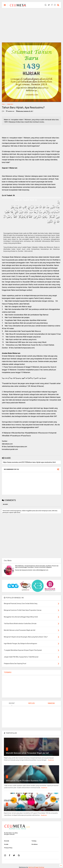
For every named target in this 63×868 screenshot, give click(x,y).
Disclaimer (35, 844)
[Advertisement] (31, 25)
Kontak (6, 844)
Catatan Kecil (10, 104)
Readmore (51, 760)
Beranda (7, 841)
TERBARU (8, 672)
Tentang (34, 841)
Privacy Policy (8, 848)
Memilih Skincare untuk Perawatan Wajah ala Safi (27, 753)
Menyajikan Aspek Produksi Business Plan (24, 781)
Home (3, 104)
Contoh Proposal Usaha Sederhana (21, 808)
